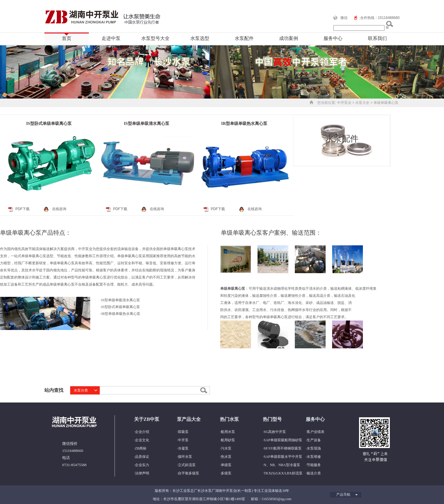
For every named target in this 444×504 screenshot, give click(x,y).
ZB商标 (141, 448)
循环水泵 (185, 457)
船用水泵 (228, 432)
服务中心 (333, 38)
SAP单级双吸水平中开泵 (283, 457)
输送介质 (314, 473)
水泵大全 (362, 103)
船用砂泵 (228, 440)
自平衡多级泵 (189, 473)
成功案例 (289, 38)
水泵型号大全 (155, 38)
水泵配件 (244, 38)
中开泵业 (344, 103)
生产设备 (314, 440)
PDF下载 (22, 209)
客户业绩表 (316, 432)
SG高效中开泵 (275, 432)
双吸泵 (183, 432)
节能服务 (314, 465)
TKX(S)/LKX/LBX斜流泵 (283, 473)
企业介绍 (142, 432)
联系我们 (377, 38)
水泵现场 (314, 448)
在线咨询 (59, 209)
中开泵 (183, 440)
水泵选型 (200, 38)
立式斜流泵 (187, 465)
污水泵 (226, 448)
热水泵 (226, 457)
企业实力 (142, 465)
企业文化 (142, 440)
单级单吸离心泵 (386, 103)
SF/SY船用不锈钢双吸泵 (283, 448)
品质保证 (142, 457)
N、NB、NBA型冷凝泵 (282, 465)
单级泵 (226, 465)
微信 (344, 18)
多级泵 (226, 473)
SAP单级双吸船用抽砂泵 (283, 440)
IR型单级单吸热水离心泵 (244, 124)
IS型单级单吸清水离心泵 (146, 124)
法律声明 (142, 473)
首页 (67, 38)
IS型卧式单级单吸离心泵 (49, 124)
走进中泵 (111, 38)
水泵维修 (314, 457)
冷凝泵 (183, 448)
